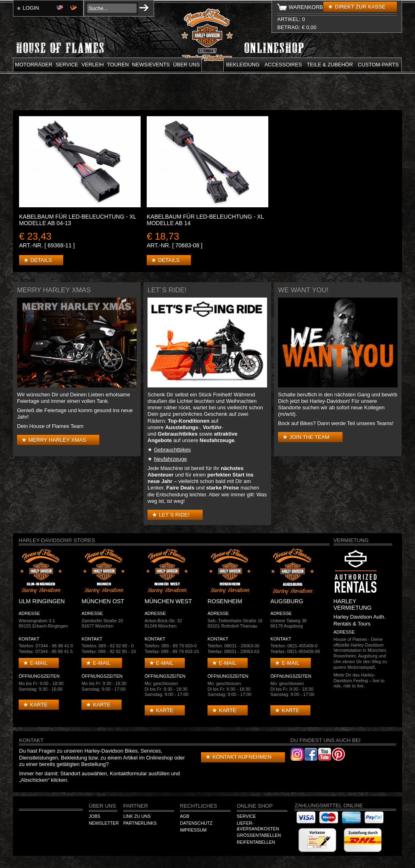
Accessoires (283, 65)
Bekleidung (243, 65)
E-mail (39, 663)
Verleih (93, 65)
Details (41, 260)
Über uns (186, 65)
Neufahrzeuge (171, 459)
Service (67, 65)
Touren (118, 65)
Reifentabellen (256, 842)
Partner (136, 806)
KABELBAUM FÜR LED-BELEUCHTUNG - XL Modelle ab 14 (205, 220)
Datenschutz (196, 823)
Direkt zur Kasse (360, 7)
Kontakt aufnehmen (242, 757)
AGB (185, 816)
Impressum (193, 830)
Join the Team (309, 437)
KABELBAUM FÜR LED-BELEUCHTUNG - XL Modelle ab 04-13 (78, 220)
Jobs (94, 816)
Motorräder (34, 65)
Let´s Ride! (174, 515)
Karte (39, 705)
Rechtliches (199, 806)
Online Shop (255, 806)
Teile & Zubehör (330, 65)
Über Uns (102, 806)
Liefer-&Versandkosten (258, 826)
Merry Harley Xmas (57, 440)
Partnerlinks (140, 823)
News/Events (151, 65)
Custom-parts (378, 65)
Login (31, 8)
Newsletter (104, 823)
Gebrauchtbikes (172, 450)
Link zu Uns (137, 816)
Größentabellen (259, 835)
